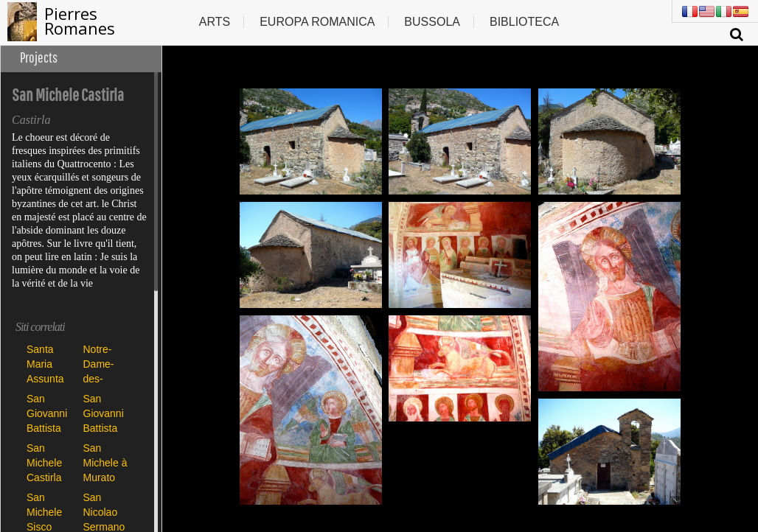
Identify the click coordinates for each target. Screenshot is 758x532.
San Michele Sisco (44, 512)
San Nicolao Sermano (104, 512)
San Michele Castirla (44, 462)
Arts (215, 22)
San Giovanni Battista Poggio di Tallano (105, 413)
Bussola (432, 22)
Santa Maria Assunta (45, 364)
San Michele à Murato (105, 462)
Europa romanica (317, 22)
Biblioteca (524, 22)
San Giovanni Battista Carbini (47, 413)
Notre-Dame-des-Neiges (100, 364)
